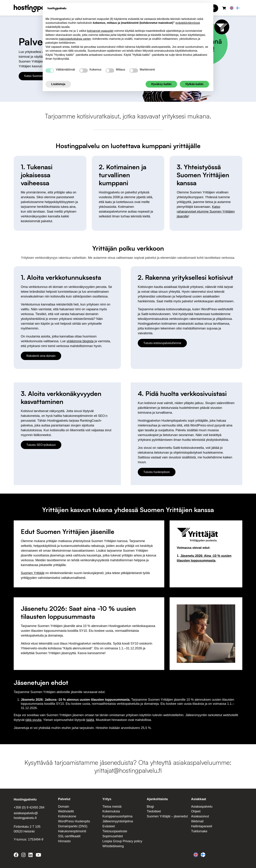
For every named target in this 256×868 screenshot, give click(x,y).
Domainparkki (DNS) (73, 826)
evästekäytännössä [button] (188, 23)
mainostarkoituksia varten (75, 39)
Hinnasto (64, 841)
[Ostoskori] (224, 8)
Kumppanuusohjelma (117, 816)
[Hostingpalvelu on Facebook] (17, 856)
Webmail (197, 821)
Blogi (150, 807)
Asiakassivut (200, 816)
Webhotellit (66, 811)
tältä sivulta (33, 720)
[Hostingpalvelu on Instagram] (23, 856)
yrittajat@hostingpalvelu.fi (128, 770)
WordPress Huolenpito (74, 821)
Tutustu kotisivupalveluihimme (162, 343)
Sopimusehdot (113, 836)
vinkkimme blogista (80, 341)
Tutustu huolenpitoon (157, 472)
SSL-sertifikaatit (69, 836)
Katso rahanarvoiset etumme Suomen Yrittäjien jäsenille (206, 212)
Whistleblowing (113, 846)
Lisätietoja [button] (58, 84)
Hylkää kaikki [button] (194, 84)
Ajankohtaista (157, 799)
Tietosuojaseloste (115, 831)
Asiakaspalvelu (202, 807)
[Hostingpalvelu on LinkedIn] (31, 856)
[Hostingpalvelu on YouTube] (38, 856)
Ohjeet (196, 811)
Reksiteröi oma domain (41, 356)
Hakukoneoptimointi (72, 831)
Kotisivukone (67, 816)
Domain (63, 807)
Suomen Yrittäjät (33, 573)
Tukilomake (199, 831)
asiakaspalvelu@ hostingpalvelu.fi (26, 816)
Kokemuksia (111, 811)
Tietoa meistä (112, 807)
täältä (90, 720)
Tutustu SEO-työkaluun (41, 445)
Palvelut (64, 799)
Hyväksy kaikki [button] (161, 84)
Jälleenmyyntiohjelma (118, 821)
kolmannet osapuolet (100, 31)
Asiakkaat (199, 799)
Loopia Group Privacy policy (122, 841)
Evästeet (109, 826)
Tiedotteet (154, 811)
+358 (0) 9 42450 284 (29, 807)
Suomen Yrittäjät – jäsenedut (167, 816)
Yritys (107, 799)
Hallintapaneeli (202, 826)
